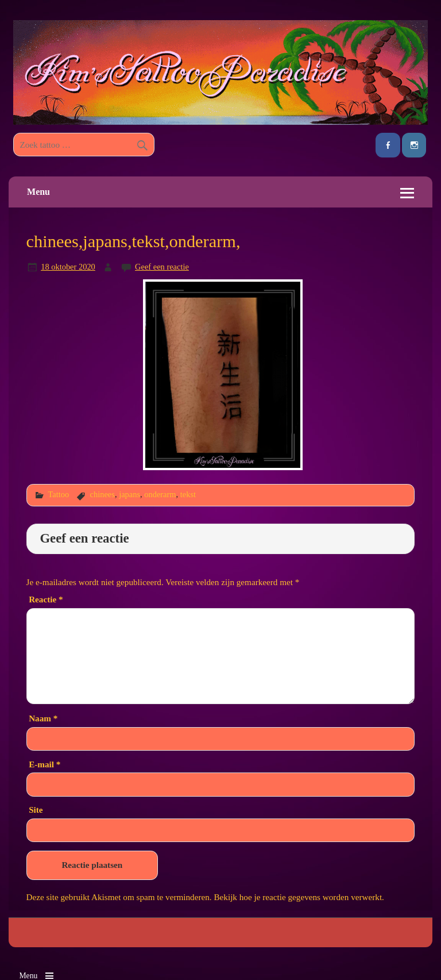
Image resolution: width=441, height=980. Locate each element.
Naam (43, 718)
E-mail (45, 764)
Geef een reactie (162, 267)
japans (129, 494)
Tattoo (58, 494)
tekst (188, 494)
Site (36, 810)
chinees (102, 494)
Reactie (46, 599)
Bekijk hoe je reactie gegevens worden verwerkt (298, 897)
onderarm (160, 494)
